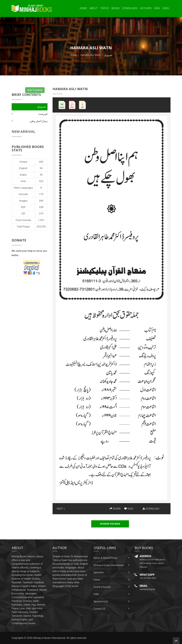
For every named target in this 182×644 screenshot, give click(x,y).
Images (23, 201)
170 (41, 194)
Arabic (23, 175)
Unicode (23, 194)
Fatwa (97, 580)
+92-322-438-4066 (148, 578)
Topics (105, 8)
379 (41, 214)
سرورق (42, 107)
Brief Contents (35, 90)
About (94, 8)
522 (41, 181)
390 (41, 201)
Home (83, 8)
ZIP (23, 214)
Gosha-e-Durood (102, 587)
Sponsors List (101, 601)
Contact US (99, 609)
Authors (146, 8)
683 (41, 162)
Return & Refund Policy (105, 558)
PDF (23, 207)
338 (41, 207)
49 (41, 175)
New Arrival (23, 132)
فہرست (43, 114)
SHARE (115, 509)
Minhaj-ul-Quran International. (50, 638)
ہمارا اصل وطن (39, 121)
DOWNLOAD (151, 509)
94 (41, 168)
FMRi (96, 594)
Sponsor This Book (110, 524)
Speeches (99, 572)
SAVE (129, 509)
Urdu (166, 8)
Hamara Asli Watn (90, 55)
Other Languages (23, 188)
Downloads (130, 8)
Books (116, 8)
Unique (23, 162)
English (23, 168)
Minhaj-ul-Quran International (109, 565)
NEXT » (61, 509)
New (157, 8)
